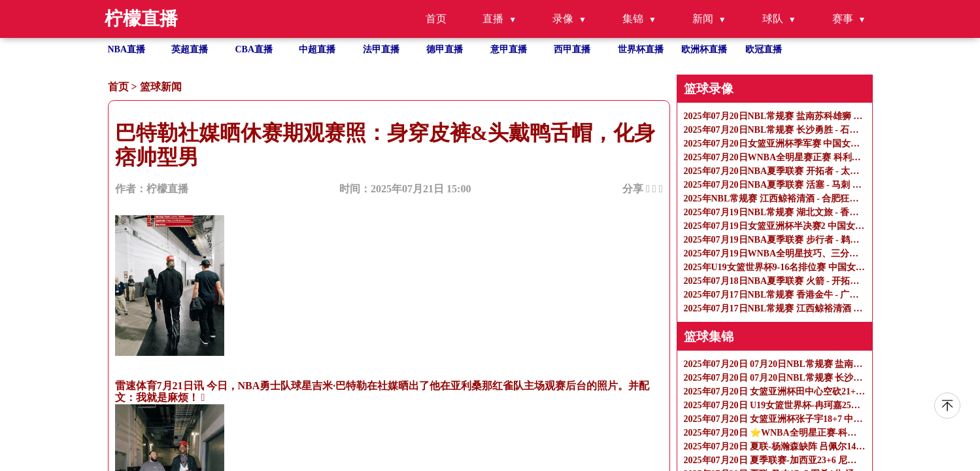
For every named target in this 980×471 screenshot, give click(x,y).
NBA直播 (127, 49)
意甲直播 (509, 49)
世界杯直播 (641, 49)
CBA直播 (254, 49)
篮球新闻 (161, 87)
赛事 (843, 19)
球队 (773, 19)
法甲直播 (381, 49)
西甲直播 (572, 49)
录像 (563, 19)
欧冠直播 (764, 49)
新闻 (703, 19)
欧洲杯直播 (704, 49)
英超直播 (190, 49)
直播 (493, 19)
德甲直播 (445, 49)
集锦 (633, 19)
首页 (436, 19)
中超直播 (317, 49)
